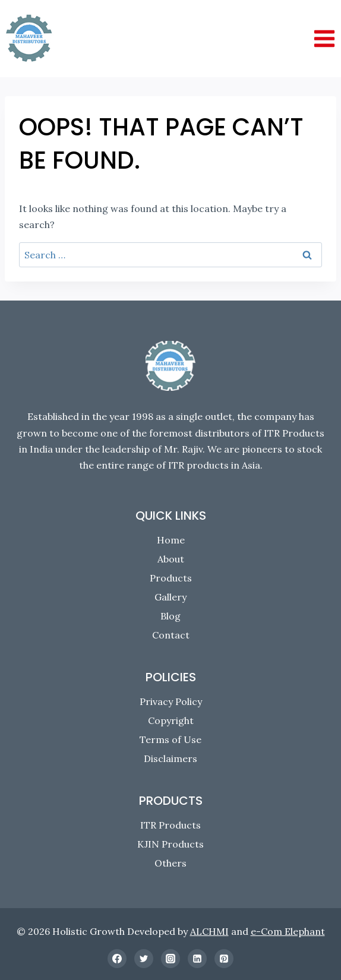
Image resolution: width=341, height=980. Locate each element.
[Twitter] (144, 959)
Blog (170, 616)
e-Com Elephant (288, 931)
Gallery (170, 597)
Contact (171, 635)
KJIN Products (170, 844)
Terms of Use (170, 739)
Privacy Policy (171, 701)
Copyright (171, 720)
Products (171, 578)
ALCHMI (209, 931)
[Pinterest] (224, 959)
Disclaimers (170, 758)
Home (171, 540)
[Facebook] (117, 959)
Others (170, 863)
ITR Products (170, 825)
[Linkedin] (197, 959)
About (171, 559)
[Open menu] (324, 38)
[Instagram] (170, 959)
